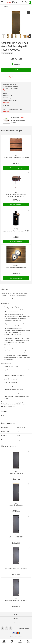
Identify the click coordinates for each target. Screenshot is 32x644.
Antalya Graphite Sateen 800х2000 (16, 569)
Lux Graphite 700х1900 (16, 473)
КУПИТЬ (16, 70)
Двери (6, 7)
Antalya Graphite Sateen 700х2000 (16, 601)
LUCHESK (20, 637)
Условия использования (23, 628)
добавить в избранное (17, 77)
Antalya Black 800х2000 (16, 537)
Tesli (22, 117)
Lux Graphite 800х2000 (16, 505)
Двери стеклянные (9, 416)
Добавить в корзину (16, 168)
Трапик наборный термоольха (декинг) (16, 158)
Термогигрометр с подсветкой (16, 268)
